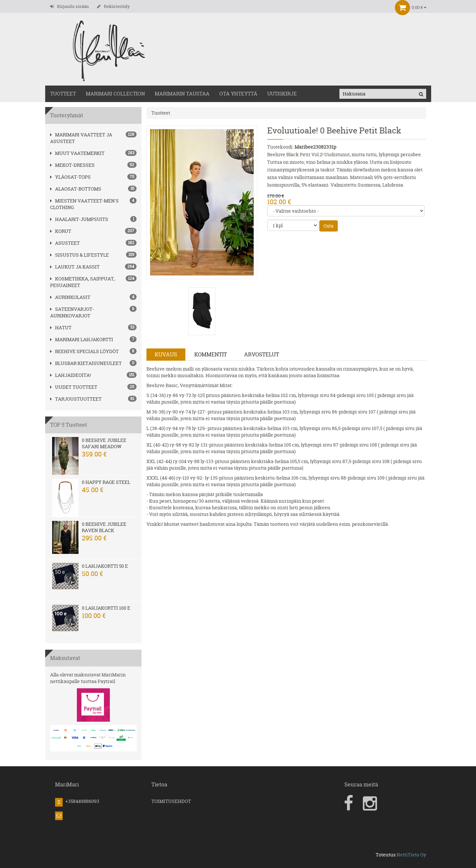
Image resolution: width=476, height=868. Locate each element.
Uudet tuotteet (74, 387)
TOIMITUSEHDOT (171, 801)
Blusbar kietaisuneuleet (86, 363)
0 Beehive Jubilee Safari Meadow (104, 443)
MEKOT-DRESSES (72, 165)
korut (61, 231)
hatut (61, 327)
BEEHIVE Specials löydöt (84, 351)
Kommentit (211, 354)
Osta (329, 226)
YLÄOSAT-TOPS (70, 177)
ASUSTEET (65, 243)
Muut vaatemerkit (77, 153)
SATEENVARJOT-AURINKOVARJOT (72, 312)
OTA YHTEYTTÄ (238, 94)
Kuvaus (166, 354)
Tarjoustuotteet (76, 399)
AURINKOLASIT (70, 297)
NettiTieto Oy (411, 855)
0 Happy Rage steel (106, 482)
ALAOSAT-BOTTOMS (76, 189)
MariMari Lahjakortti (82, 339)
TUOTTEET (63, 94)
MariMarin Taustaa (182, 94)
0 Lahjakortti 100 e (106, 608)
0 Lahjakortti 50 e (105, 566)
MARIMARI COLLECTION (115, 94)
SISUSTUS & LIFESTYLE (79, 255)
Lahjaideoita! (70, 375)
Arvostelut (262, 354)
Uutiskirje (282, 94)
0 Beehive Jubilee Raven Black (104, 527)
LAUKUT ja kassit (75, 267)
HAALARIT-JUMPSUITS (79, 219)
